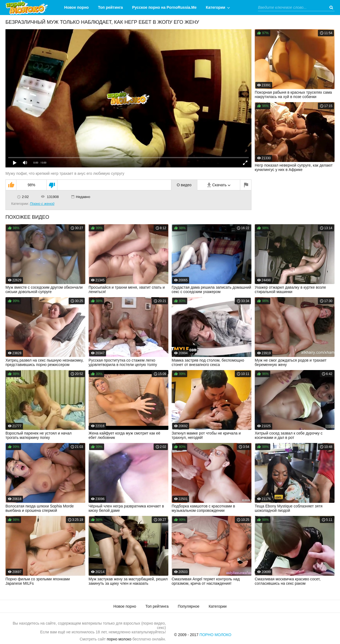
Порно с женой (42, 204)
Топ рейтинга (111, 7)
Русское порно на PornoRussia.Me (165, 7)
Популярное (189, 606)
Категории (216, 7)
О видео (184, 185)
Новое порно (77, 7)
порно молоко (119, 639)
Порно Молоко (216, 635)
